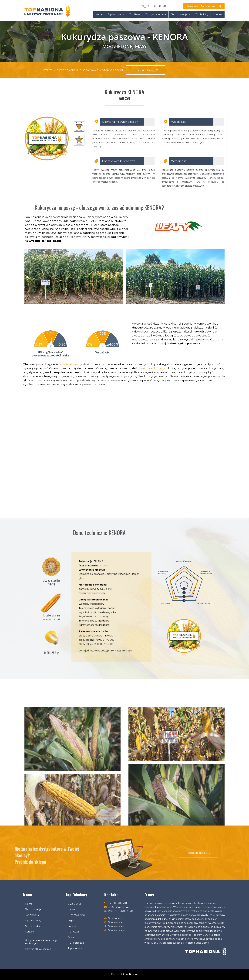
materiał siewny (71, 364)
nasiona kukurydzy (152, 368)
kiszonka (116, 591)
